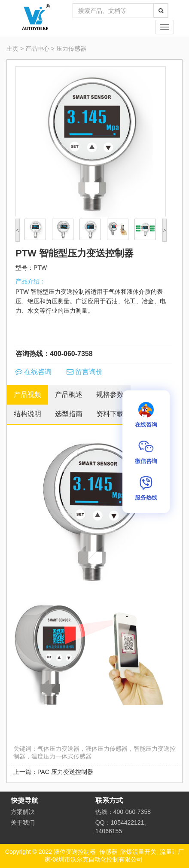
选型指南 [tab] (69, 414)
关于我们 (23, 822)
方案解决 (23, 812)
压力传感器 (71, 49)
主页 (12, 49)
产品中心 (37, 49)
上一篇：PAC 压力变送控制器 (53, 772)
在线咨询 (34, 372)
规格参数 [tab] (110, 394)
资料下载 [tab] (110, 414)
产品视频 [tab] (27, 394)
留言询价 (85, 372)
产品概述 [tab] (69, 394)
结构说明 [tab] (27, 414)
